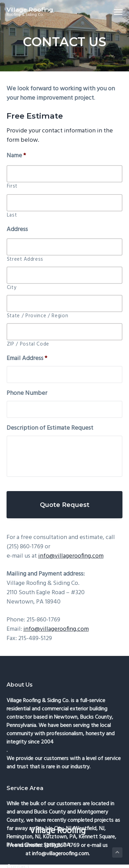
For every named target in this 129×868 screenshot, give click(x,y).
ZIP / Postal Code (28, 345)
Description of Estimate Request (50, 428)
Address (17, 230)
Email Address (27, 358)
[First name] (65, 174)
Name (16, 156)
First (12, 187)
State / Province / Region (38, 316)
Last (12, 216)
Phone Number (27, 393)
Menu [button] (115, 12)
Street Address (25, 260)
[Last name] (65, 203)
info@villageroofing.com (71, 556)
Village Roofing (30, 10)
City (12, 288)
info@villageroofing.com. (61, 854)
